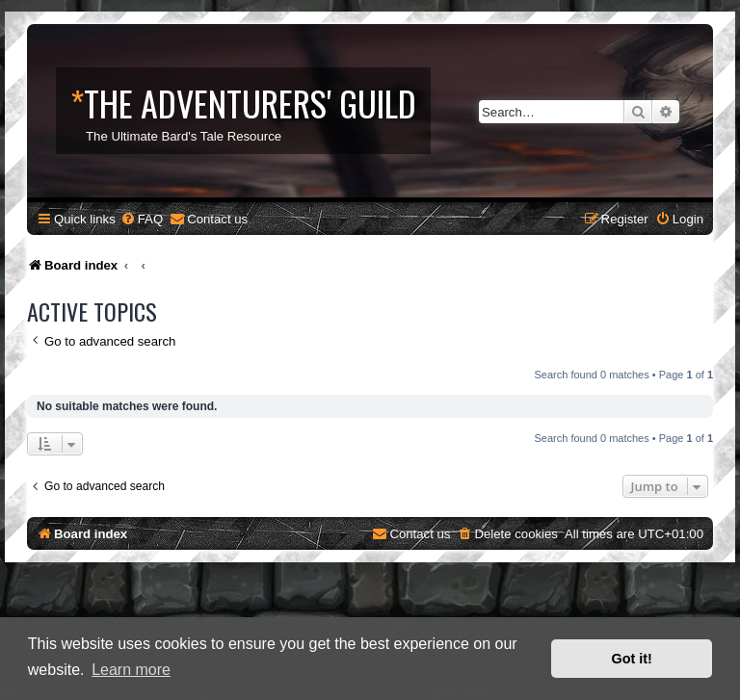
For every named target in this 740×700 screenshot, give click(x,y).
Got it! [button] (632, 659)
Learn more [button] (131, 670)
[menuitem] (142, 219)
